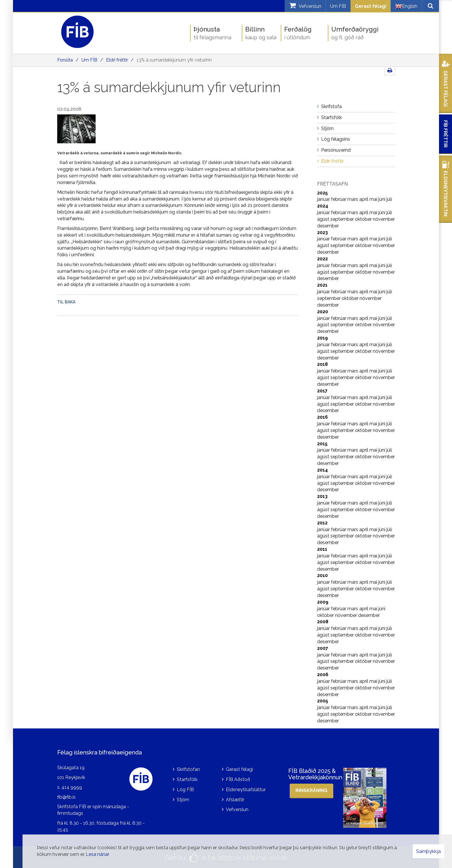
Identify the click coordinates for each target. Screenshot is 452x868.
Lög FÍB (185, 790)
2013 (322, 496)
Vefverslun (237, 809)
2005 (323, 701)
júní (382, 199)
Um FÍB (338, 6)
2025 (322, 193)
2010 (322, 575)
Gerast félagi (371, 6)
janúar (324, 199)
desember (328, 226)
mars (353, 199)
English (406, 6)
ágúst (324, 219)
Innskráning (311, 790)
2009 (323, 602)
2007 (323, 648)
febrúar (339, 199)
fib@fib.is (66, 797)
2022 (322, 259)
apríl (364, 199)
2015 (322, 444)
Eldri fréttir (117, 60)
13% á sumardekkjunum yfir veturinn (174, 60)
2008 (323, 622)
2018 (322, 364)
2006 (323, 675)
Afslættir (235, 800)
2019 (322, 338)
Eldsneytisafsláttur (246, 790)
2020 (323, 312)
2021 (322, 285)
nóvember (384, 219)
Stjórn (183, 800)
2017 (322, 391)
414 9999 (72, 787)
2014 (322, 470)
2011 (322, 549)
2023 (322, 232)
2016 (322, 417)
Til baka (66, 302)
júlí (389, 199)
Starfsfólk (187, 779)
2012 (322, 523)
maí (374, 199)
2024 (323, 206)
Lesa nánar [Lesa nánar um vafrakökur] (97, 854)
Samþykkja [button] (428, 851)
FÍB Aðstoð (238, 779)
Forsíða (65, 60)
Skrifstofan (188, 769)
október (364, 219)
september (343, 219)
